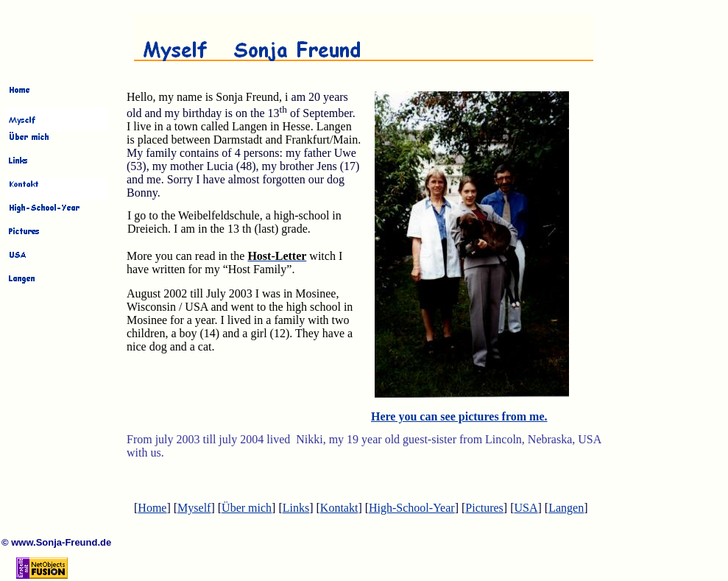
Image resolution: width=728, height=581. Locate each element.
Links (296, 508)
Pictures (484, 508)
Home (152, 508)
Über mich (247, 508)
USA (526, 508)
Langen (566, 508)
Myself (194, 508)
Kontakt (339, 508)
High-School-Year (412, 508)
